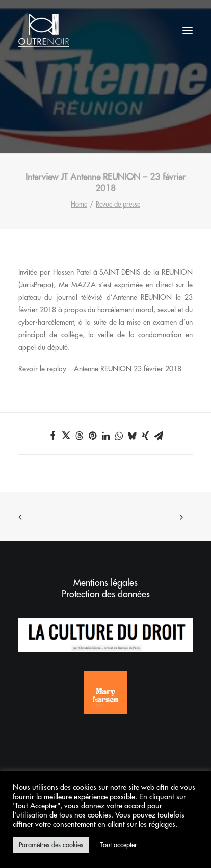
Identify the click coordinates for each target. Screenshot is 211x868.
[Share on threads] (79, 436)
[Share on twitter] (66, 436)
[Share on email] (159, 436)
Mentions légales (106, 583)
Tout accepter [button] (119, 845)
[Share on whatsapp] (119, 436)
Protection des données (106, 594)
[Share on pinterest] (92, 436)
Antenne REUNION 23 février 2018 (128, 369)
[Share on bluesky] (132, 436)
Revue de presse (118, 204)
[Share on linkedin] (106, 436)
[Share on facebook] (52, 436)
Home (79, 204)
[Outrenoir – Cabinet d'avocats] (44, 30)
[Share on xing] (145, 436)
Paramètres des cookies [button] (51, 845)
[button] (188, 30)
